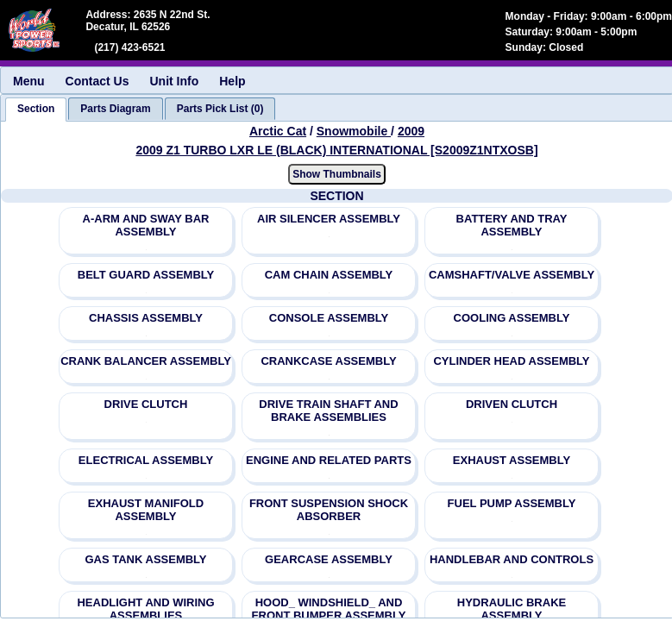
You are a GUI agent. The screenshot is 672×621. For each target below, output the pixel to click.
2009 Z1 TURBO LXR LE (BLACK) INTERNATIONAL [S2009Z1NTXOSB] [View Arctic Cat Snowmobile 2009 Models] (336, 150)
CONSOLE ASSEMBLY (329, 318)
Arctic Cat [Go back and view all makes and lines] (278, 131)
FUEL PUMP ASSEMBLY (512, 503)
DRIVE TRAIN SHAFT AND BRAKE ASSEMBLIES (328, 411)
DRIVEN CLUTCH (512, 404)
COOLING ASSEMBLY (512, 318)
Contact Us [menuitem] (97, 81)
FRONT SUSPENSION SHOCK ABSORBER (329, 510)
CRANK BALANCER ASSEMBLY (146, 361)
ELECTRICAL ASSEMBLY (146, 460)
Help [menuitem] (232, 81)
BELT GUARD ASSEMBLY (146, 275)
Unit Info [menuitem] (174, 81)
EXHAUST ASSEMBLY (512, 460)
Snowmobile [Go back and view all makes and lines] (354, 131)
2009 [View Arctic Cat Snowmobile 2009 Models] (411, 131)
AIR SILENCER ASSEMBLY (329, 219)
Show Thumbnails (337, 174)
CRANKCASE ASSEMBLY (328, 361)
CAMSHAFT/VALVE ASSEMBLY (512, 275)
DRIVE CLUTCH (146, 404)
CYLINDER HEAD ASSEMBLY (511, 361)
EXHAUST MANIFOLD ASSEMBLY (146, 510)
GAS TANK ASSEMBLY (145, 559)
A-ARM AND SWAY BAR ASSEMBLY (146, 225)
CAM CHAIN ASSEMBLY (329, 275)
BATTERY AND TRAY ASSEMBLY (512, 225)
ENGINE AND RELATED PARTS (329, 460)
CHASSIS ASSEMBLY (146, 318)
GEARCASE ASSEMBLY (329, 559)
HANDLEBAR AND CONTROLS (512, 559)
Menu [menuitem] (29, 81)
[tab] (36, 110)
